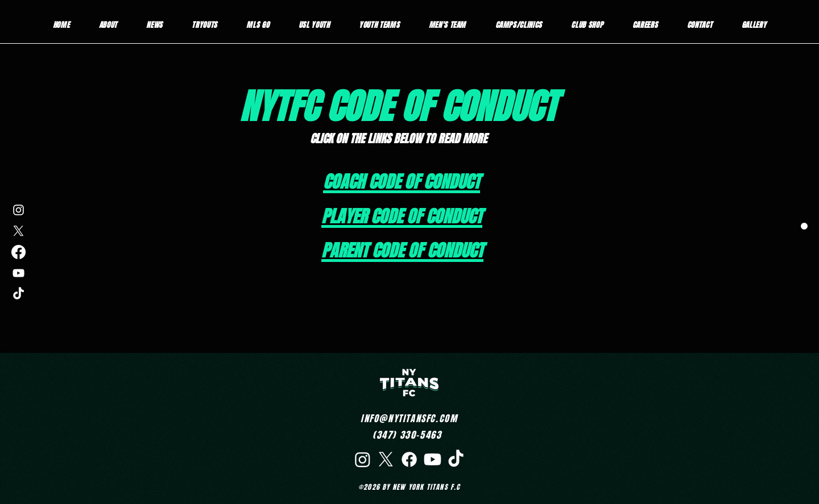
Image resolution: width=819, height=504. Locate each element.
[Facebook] (18, 252)
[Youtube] (433, 459)
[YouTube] (18, 273)
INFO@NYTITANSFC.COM (409, 418)
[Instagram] (18, 210)
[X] (18, 231)
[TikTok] (18, 294)
